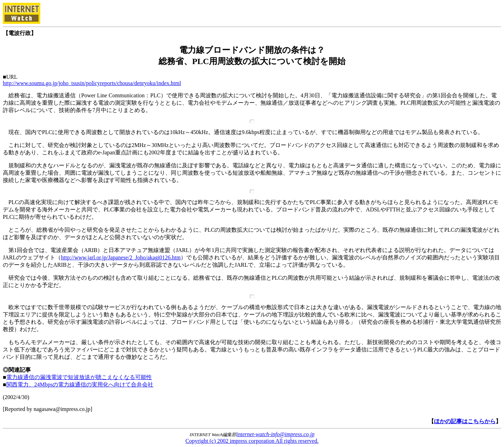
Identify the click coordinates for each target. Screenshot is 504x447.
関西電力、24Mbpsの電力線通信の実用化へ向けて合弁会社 (80, 385)
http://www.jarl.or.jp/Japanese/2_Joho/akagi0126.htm (121, 257)
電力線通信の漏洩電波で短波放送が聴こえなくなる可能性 (79, 377)
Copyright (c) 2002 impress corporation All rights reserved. (252, 441)
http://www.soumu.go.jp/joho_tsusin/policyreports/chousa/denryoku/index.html (92, 83)
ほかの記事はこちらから (465, 421)
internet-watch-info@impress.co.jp (276, 434)
